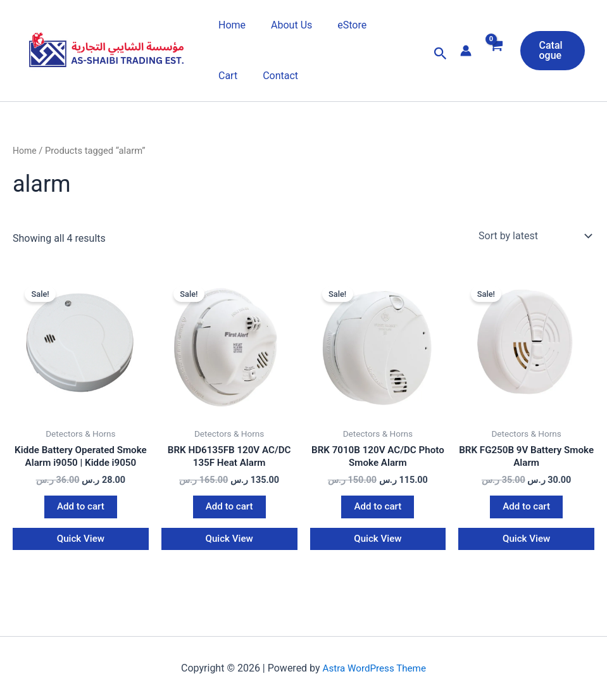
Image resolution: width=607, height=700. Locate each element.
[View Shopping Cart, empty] (491, 54)
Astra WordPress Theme (374, 679)
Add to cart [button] (81, 522)
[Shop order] (534, 236)
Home (229, 25)
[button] (435, 54)
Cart (384, 25)
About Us (284, 25)
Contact (234, 76)
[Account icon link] (461, 51)
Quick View (81, 555)
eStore (339, 25)
